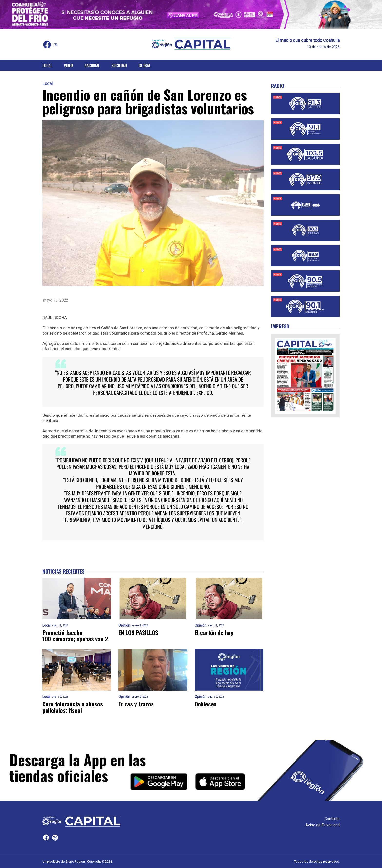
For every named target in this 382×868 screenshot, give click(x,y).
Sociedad (119, 65)
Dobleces (206, 704)
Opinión (124, 625)
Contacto (332, 819)
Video (68, 65)
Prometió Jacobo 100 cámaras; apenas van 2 (75, 636)
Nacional (92, 65)
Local (47, 65)
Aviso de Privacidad (323, 825)
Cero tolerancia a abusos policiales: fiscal (73, 707)
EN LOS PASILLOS (138, 632)
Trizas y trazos (136, 704)
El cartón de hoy (214, 632)
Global (145, 65)
